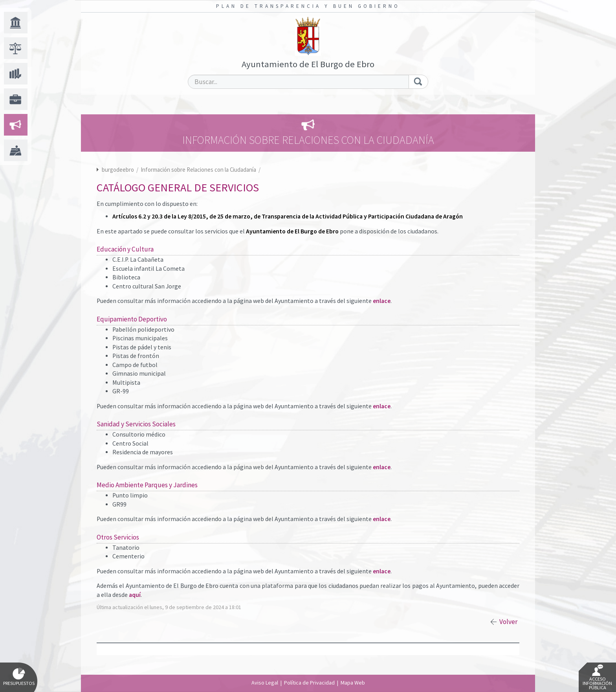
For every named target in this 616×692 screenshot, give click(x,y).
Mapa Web (353, 683)
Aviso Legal (265, 683)
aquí (135, 595)
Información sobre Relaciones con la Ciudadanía (199, 170)
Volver (508, 622)
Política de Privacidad (309, 683)
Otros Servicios (118, 537)
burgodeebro (118, 170)
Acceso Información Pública (597, 677)
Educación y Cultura (125, 249)
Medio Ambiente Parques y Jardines (147, 485)
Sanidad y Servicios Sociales (136, 424)
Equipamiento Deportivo (132, 319)
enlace (382, 301)
